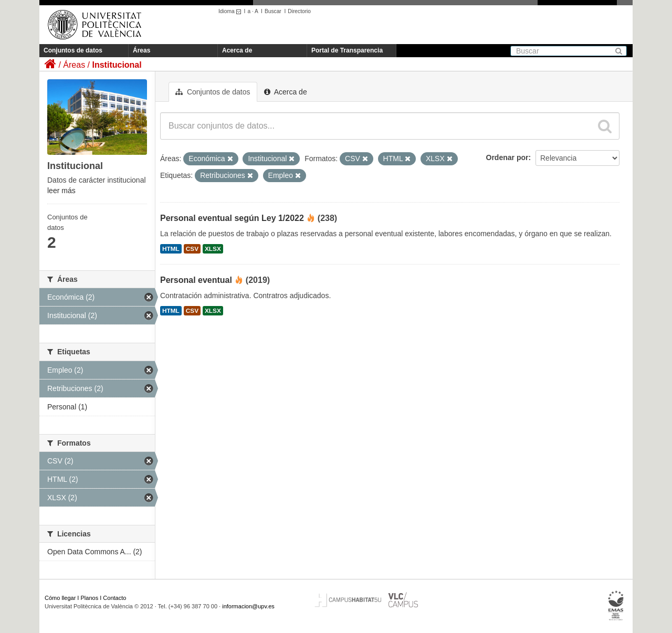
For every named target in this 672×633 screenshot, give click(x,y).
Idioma (231, 11)
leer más (61, 191)
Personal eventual (196, 280)
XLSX (213, 249)
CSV (192, 249)
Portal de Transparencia (347, 50)
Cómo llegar (60, 598)
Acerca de (237, 50)
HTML (171, 249)
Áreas (141, 50)
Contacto (114, 598)
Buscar (273, 11)
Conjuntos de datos (73, 50)
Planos (90, 598)
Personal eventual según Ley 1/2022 (232, 218)
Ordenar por (507, 157)
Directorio (299, 11)
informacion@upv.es (248, 606)
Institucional (117, 65)
